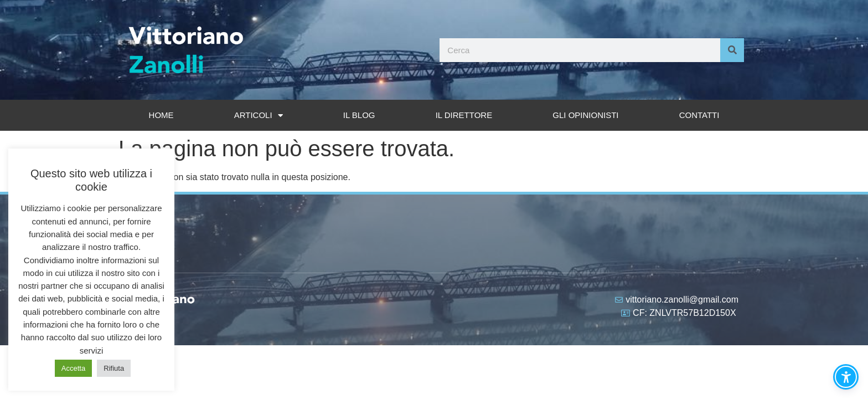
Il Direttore (464, 115)
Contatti (699, 115)
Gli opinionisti (585, 115)
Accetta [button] (73, 368)
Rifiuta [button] (114, 368)
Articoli (259, 116)
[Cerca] (732, 50)
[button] (846, 377)
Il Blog (359, 115)
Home (161, 115)
